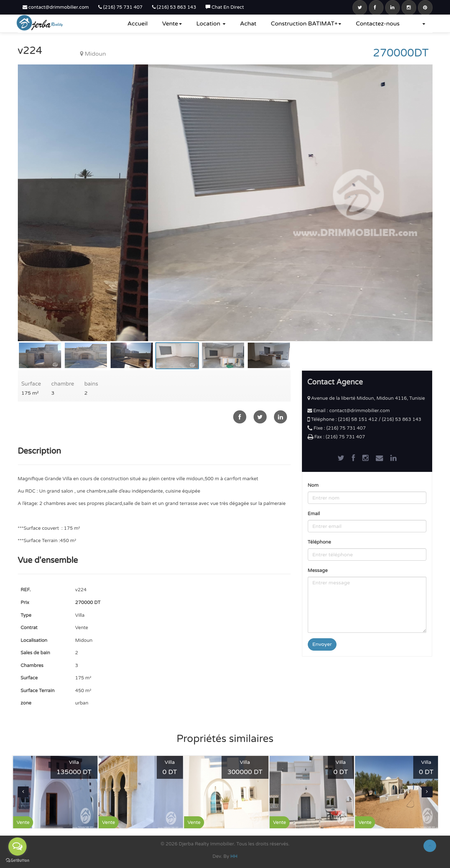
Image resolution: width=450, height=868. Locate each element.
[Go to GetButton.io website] (17, 861)
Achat (248, 24)
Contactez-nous (378, 24)
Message (318, 571)
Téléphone (319, 542)
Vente (172, 24)
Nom (313, 485)
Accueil (138, 24)
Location (211, 24)
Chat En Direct (225, 7)
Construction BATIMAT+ (306, 24)
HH (234, 856)
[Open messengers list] (17, 847)
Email (314, 514)
